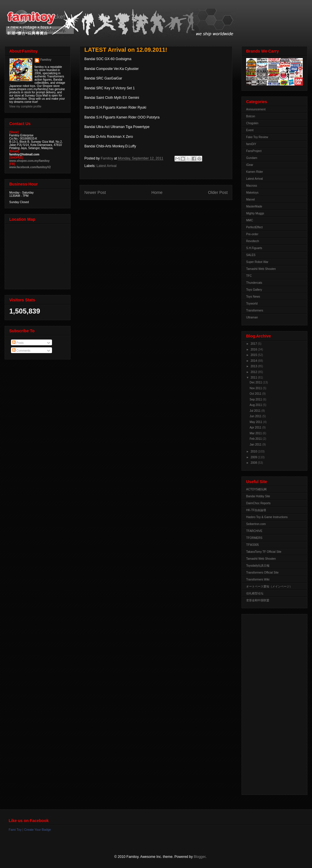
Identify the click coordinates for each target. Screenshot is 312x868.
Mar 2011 (256, 433)
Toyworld (252, 304)
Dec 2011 (256, 382)
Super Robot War (257, 262)
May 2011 (256, 422)
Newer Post (95, 192)
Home (157, 192)
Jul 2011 (256, 411)
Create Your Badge (37, 830)
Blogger (200, 857)
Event (250, 130)
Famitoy (46, 60)
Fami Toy (15, 830)
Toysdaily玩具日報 (258, 566)
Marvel (250, 200)
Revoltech (252, 241)
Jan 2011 (256, 445)
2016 (254, 349)
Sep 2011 (256, 399)
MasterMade (254, 206)
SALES (251, 255)
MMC (250, 220)
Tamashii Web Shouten (261, 269)
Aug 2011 (256, 405)
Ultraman (252, 317)
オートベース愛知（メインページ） (269, 586)
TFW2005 (252, 545)
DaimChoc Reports (258, 503)
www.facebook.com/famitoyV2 (30, 167)
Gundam (252, 158)
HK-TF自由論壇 (256, 510)
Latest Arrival (106, 166)
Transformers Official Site (262, 573)
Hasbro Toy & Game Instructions (267, 517)
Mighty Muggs (255, 213)
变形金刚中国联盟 (258, 600)
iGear (250, 165)
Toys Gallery (254, 290)
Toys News (253, 297)
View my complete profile (25, 106)
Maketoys (252, 193)
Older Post (218, 192)
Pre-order (252, 234)
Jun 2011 (256, 416)
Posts (18, 343)
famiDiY (251, 144)
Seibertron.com (256, 524)
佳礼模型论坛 (255, 593)
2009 (254, 457)
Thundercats (254, 283)
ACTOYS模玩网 (256, 489)
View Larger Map (38, 255)
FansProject (254, 151)
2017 (254, 344)
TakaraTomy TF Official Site (264, 552)
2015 (254, 355)
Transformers (255, 310)
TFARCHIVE (254, 531)
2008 (254, 463)
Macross (252, 186)
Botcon (251, 116)
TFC (249, 276)
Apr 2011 (256, 427)
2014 (254, 361)
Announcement (256, 109)
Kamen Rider (255, 172)
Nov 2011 (256, 388)
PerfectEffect (254, 227)
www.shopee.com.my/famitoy (29, 161)
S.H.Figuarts (254, 248)
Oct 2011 (256, 394)
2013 (254, 366)
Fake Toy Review (257, 137)
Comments (21, 351)
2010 (254, 451)
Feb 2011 (256, 439)
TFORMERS (254, 538)
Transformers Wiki (258, 579)
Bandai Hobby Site (258, 496)
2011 (254, 378)
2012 (254, 372)
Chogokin (252, 123)
